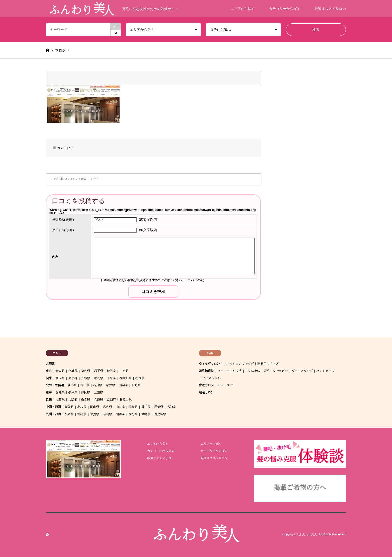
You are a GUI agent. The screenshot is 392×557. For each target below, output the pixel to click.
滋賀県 (60, 400)
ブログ (60, 50)
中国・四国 (53, 407)
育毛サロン (206, 385)
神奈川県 (126, 378)
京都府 (111, 400)
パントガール (325, 371)
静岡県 (86, 392)
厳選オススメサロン (330, 9)
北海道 (50, 364)
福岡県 (69, 414)
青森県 (60, 371)
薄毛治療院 (206, 371)
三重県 (99, 392)
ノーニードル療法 (230, 371)
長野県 (136, 385)
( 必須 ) (63, 220)
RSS (48, 534)
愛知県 (60, 392)
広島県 (108, 407)
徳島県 (133, 407)
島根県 (82, 407)
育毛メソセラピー (276, 371)
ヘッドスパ (225, 385)
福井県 (111, 385)
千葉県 (111, 378)
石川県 (98, 385)
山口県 (120, 407)
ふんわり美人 (308, 535)
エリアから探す (243, 9)
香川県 (146, 407)
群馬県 (99, 378)
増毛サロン (206, 392)
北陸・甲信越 (55, 385)
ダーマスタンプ (302, 371)
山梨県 (123, 385)
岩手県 (99, 371)
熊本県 (120, 414)
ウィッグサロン (209, 364)
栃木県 (140, 378)
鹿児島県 (160, 414)
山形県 (124, 371)
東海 (49, 392)
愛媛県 (159, 407)
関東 (49, 378)
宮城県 (73, 371)
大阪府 (73, 400)
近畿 (49, 400)
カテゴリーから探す (285, 9)
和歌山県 (126, 400)
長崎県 (108, 414)
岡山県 (95, 407)
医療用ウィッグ (268, 364)
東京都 (73, 378)
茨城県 (86, 378)
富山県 (85, 385)
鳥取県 (69, 407)
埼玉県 (60, 378)
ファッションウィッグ (239, 364)
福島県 (86, 371)
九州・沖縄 (53, 414)
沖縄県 (82, 414)
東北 (49, 371)
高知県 (171, 407)
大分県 (133, 414)
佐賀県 (95, 414)
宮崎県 (146, 414)
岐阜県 (73, 392)
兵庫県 (99, 400)
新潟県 (72, 385)
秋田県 (111, 371)
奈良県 (86, 400)
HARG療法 (253, 371)
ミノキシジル (212, 378)
